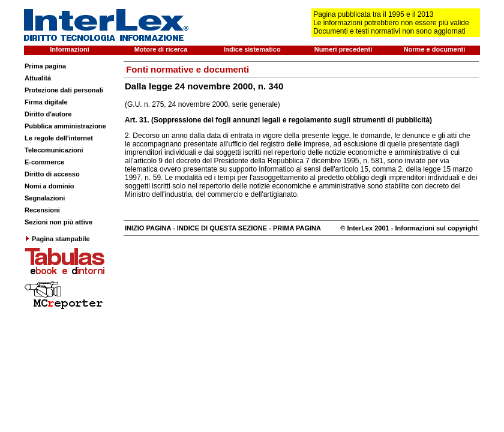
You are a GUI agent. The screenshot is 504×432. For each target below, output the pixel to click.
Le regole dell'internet (59, 138)
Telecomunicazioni (54, 150)
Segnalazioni (45, 198)
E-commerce (44, 162)
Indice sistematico (252, 49)
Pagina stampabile (57, 239)
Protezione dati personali (64, 90)
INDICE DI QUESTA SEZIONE (222, 228)
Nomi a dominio (49, 186)
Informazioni (69, 49)
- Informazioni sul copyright (433, 228)
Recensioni (42, 210)
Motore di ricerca (161, 49)
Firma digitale (46, 102)
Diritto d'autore (48, 114)
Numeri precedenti (343, 49)
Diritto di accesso (52, 174)
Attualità (38, 78)
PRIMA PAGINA (297, 228)
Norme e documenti (435, 49)
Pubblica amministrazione (65, 126)
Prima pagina (45, 66)
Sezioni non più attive (58, 222)
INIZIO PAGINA (148, 228)
